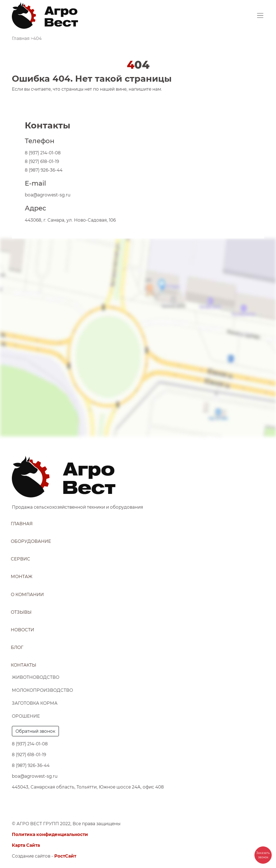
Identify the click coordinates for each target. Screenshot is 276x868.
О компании (27, 594)
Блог (17, 647)
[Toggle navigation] (260, 16)
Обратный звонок (35, 731)
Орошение (26, 716)
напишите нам (145, 89)
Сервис (20, 559)
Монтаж (22, 576)
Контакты (24, 665)
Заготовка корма (35, 703)
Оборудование (31, 541)
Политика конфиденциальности (50, 834)
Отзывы (21, 612)
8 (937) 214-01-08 (43, 153)
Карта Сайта (26, 845)
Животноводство (36, 677)
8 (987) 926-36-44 (44, 170)
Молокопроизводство (42, 690)
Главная (22, 524)
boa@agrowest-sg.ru (48, 195)
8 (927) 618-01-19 (42, 161)
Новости (22, 630)
